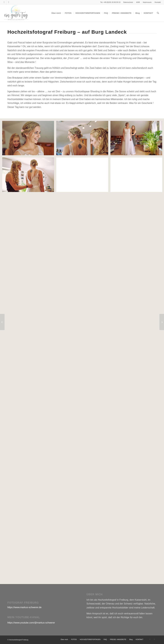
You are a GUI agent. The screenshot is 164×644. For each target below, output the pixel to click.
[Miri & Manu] (2, 322)
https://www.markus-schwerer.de (24, 607)
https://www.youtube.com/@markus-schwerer (31, 623)
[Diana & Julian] (162, 322)
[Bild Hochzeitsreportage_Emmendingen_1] (29, 139)
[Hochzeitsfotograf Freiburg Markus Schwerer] (16, 13)
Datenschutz (128, 2)
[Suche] (158, 13)
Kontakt (158, 2)
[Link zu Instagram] (4, 2)
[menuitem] (128, 2)
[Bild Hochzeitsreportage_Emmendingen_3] (83, 139)
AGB (138, 2)
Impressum (147, 2)
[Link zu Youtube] (9, 2)
